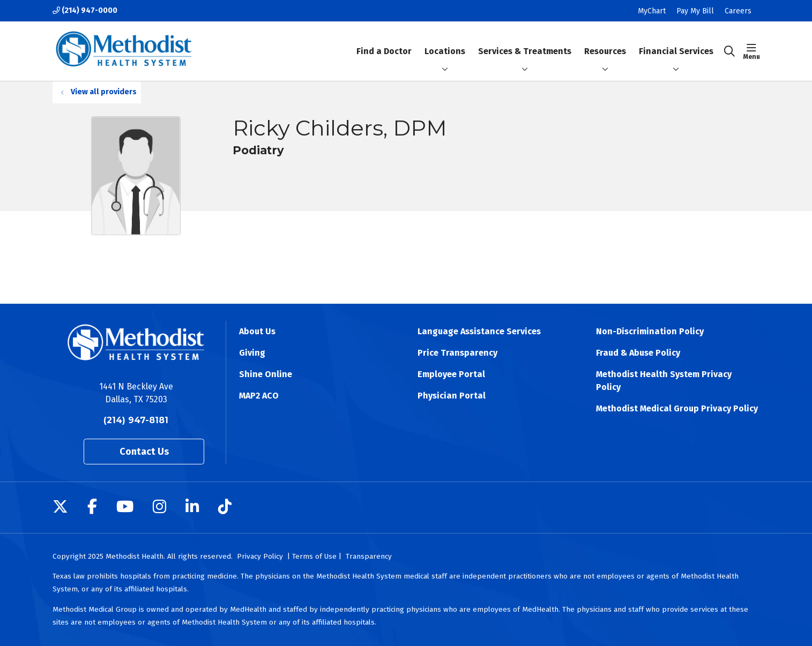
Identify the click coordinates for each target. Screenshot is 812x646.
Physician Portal (452, 396)
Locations (445, 42)
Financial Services (676, 42)
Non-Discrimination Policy (650, 331)
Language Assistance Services (479, 331)
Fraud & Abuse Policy (638, 353)
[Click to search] (729, 51)
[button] (752, 51)
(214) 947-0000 (85, 10)
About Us (257, 331)
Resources (605, 42)
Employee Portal (451, 374)
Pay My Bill (695, 11)
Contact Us (144, 452)
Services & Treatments (525, 42)
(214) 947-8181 (136, 420)
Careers (738, 11)
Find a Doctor (384, 42)
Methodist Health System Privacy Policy (664, 381)
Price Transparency (457, 353)
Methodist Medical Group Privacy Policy (677, 408)
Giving (252, 353)
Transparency (369, 556)
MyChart (652, 11)
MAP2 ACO (259, 396)
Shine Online (266, 374)
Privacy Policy (260, 556)
